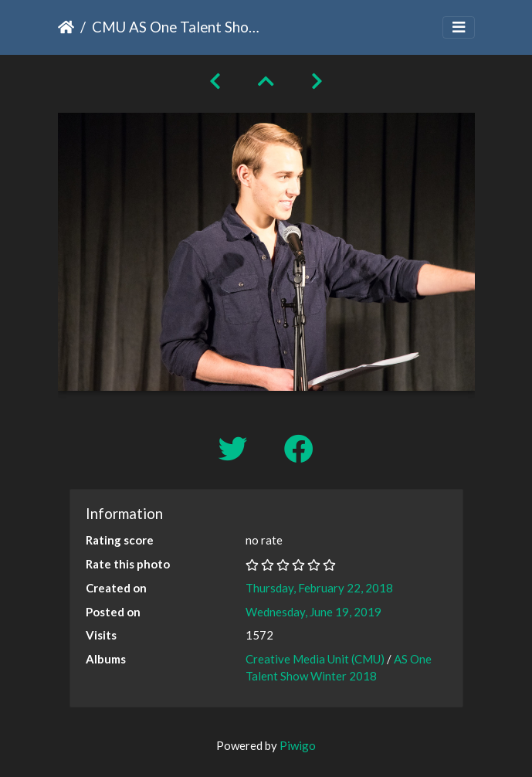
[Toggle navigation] (459, 27)
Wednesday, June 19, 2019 (313, 612)
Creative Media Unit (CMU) (316, 659)
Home (66, 27)
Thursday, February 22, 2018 (319, 588)
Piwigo (298, 745)
